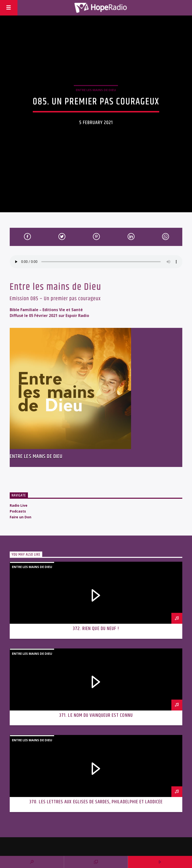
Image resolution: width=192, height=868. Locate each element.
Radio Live (19, 505)
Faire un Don (21, 517)
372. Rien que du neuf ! (96, 629)
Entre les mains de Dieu (96, 90)
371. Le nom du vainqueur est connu (96, 715)
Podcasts (18, 511)
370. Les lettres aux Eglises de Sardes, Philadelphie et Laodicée (96, 802)
